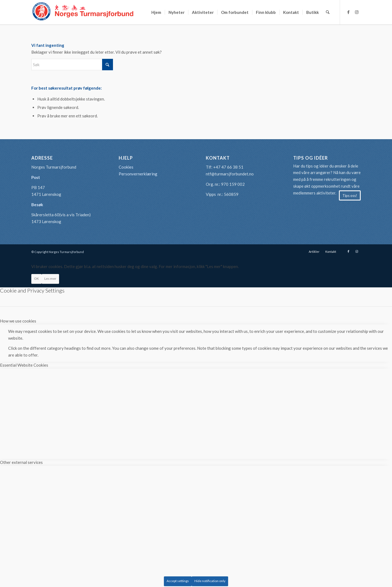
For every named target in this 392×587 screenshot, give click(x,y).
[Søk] (328, 12)
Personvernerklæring (138, 174)
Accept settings (178, 581)
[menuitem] (156, 12)
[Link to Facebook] (348, 12)
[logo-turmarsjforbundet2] (83, 12)
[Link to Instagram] (357, 12)
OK (36, 279)
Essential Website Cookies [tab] (24, 365)
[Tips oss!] (350, 196)
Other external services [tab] (21, 462)
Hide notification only (210, 581)
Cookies (126, 167)
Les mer (50, 279)
